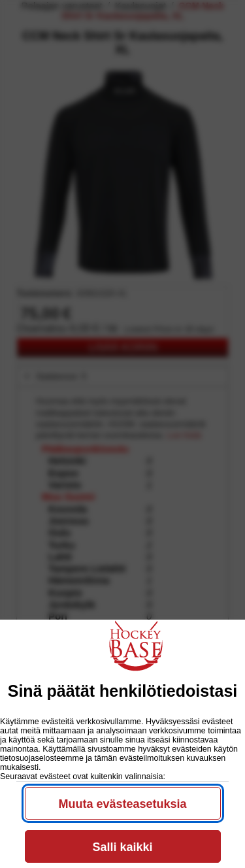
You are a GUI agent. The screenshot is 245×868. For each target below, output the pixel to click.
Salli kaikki (122, 847)
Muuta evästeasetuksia (122, 804)
